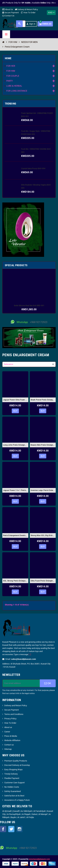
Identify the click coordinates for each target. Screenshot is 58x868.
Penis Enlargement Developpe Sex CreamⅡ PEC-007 (15, 535)
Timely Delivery (11, 774)
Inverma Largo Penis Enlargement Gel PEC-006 (43, 490)
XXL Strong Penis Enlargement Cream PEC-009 (15, 581)
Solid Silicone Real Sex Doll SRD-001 (29, 306)
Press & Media (11, 736)
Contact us (9, 745)
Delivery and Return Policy (16, 705)
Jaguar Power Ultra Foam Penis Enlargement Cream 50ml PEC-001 (15, 400)
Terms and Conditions (14, 714)
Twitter (11, 829)
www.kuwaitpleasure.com (39, 859)
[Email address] (21, 683)
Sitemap (8, 749)
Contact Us (8, 16)
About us (8, 727)
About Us (8, 9)
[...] (30, 654)
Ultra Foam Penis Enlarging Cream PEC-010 (43, 581)
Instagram (19, 829)
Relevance (9, 364)
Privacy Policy (10, 719)
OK (48, 683)
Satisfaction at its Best (14, 796)
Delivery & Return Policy (26, 9)
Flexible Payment (12, 778)
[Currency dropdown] (51, 13)
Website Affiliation (12, 740)
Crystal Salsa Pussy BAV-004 (33, 169)
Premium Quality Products (16, 761)
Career (7, 732)
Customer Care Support (14, 783)
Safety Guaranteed (13, 791)
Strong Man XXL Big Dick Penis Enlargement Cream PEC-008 (43, 535)
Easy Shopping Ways (13, 769)
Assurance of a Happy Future (17, 800)
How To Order (28, 13)
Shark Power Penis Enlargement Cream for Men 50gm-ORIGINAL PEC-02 (43, 400)
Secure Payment (11, 13)
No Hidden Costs (12, 787)
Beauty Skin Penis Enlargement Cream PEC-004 (43, 445)
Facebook (3, 829)
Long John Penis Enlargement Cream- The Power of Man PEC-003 (15, 445)
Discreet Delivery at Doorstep (17, 765)
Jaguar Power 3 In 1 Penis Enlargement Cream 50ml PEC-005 (15, 490)
